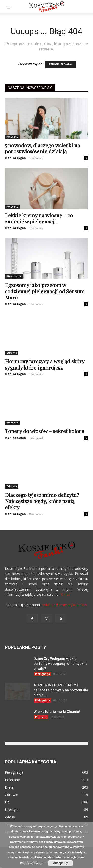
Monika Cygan (15, 158)
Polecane (12, 137)
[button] (8, 7)
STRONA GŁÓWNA (60, 64)
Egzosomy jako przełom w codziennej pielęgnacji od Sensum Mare (45, 291)
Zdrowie (12, 353)
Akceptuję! (61, 863)
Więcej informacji (31, 863)
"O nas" (65, 594)
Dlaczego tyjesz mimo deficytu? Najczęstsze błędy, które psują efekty (42, 501)
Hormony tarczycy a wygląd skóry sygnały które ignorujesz (45, 364)
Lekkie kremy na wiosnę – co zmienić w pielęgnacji (39, 218)
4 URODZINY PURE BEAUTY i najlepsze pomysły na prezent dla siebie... (61, 690)
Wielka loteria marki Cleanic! (57, 712)
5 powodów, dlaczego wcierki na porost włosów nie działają (43, 148)
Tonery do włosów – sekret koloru (45, 431)
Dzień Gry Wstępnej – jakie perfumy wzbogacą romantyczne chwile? (61, 664)
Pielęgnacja (14, 276)
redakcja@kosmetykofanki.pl (65, 605)
